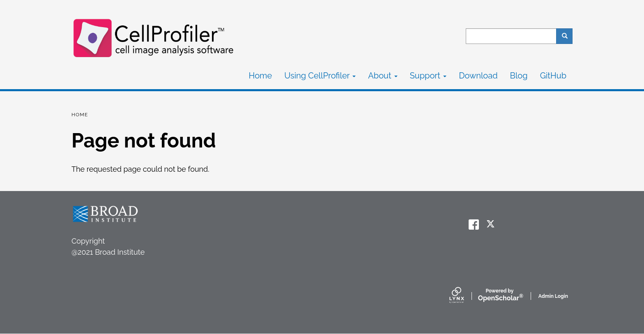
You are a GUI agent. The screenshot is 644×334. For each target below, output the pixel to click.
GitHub (553, 76)
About (383, 76)
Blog (519, 76)
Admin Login (553, 296)
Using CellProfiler (320, 76)
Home (261, 76)
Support (428, 76)
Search (567, 36)
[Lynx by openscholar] (464, 296)
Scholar (500, 295)
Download (478, 76)
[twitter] (491, 225)
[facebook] (474, 225)
